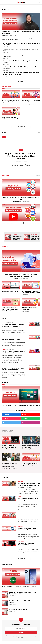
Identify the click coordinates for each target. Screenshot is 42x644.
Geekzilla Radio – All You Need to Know (29, 515)
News (39, 132)
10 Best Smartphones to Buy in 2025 (19, 609)
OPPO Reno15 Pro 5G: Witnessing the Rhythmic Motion (19, 587)
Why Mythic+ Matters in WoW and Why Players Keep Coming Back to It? (13, 325)
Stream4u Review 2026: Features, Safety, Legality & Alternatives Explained (21, 62)
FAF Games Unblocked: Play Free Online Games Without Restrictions (13, 369)
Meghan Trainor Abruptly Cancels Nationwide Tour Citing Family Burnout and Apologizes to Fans (21, 73)
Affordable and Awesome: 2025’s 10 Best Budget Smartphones (23, 602)
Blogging (5, 175)
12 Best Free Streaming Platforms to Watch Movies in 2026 (10, 118)
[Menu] (2, 2)
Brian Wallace (18, 278)
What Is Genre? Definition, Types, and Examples (30, 464)
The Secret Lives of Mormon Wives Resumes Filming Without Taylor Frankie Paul (21, 44)
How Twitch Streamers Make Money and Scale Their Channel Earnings (13, 352)
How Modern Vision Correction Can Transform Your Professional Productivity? (21, 275)
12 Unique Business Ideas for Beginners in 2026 (11, 101)
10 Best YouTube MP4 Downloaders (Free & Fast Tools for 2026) (21, 223)
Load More (21, 81)
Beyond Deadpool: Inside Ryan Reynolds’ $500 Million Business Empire (31, 447)
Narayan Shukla (27, 451)
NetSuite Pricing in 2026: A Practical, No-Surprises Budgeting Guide (28, 529)
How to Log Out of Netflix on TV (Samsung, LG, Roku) (27, 544)
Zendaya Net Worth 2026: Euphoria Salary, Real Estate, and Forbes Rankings (10, 465)
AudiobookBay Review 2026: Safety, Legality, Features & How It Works (20, 50)
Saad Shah (17, 225)
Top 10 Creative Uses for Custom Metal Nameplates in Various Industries (10, 309)
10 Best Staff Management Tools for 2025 (29, 309)
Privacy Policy (33, 636)
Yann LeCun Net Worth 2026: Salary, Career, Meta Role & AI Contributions (19, 56)
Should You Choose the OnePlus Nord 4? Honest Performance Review (22, 593)
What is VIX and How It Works (10, 291)
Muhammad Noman (23, 547)
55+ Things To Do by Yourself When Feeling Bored (31, 101)
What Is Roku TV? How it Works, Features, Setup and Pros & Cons (21, 406)
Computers (15, 235)
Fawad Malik (6, 35)
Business (38, 175)
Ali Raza (25, 467)
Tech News (20, 482)
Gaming (4, 323)
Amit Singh (21, 502)
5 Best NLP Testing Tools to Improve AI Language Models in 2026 (21, 198)
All (36, 132)
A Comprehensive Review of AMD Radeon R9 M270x (17, 238)
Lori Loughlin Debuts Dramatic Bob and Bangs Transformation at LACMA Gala (21, 68)
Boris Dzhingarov (17, 201)
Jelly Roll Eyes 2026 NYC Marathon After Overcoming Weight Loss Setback (21, 32)
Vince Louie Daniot (23, 532)
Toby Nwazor (6, 589)
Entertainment (21, 541)
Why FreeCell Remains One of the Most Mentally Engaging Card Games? (13, 339)
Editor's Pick (6, 87)
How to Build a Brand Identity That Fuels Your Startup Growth (31, 292)
